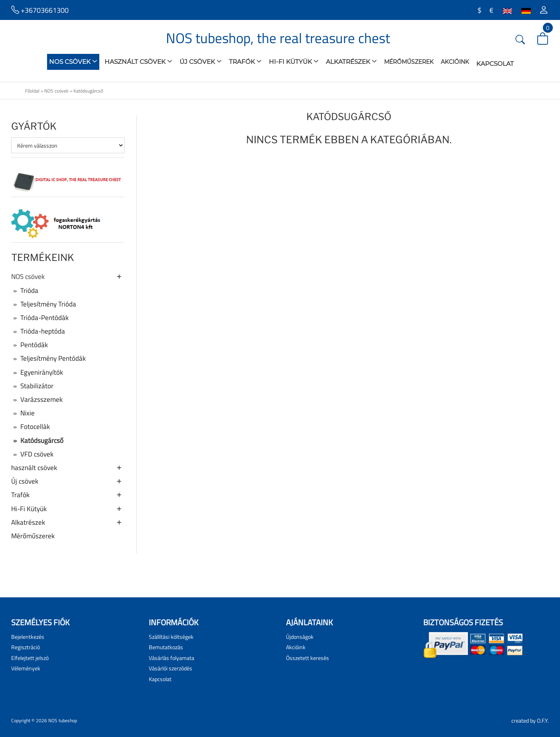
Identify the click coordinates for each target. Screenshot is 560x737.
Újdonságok (300, 637)
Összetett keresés (308, 658)
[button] (544, 10)
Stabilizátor (32, 386)
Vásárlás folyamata (172, 658)
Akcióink (455, 62)
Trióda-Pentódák (40, 318)
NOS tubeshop (63, 720)
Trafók (245, 61)
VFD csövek (32, 454)
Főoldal (32, 91)
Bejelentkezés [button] (28, 637)
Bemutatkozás (166, 647)
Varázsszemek (37, 399)
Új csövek (201, 61)
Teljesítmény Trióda (44, 304)
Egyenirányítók (37, 372)
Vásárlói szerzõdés (171, 668)
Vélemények (26, 668)
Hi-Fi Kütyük (294, 61)
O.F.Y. (543, 720)
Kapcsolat (495, 64)
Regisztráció (26, 647)
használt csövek (138, 61)
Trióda (25, 290)
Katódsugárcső (88, 91)
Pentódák (30, 345)
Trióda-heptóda (38, 331)
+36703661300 (40, 10)
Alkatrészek (351, 61)
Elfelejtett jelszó (30, 658)
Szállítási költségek (171, 637)
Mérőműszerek (409, 62)
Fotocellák (31, 427)
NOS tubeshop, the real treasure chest (278, 38)
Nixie (23, 413)
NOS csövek (73, 61)
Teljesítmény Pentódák (48, 358)
